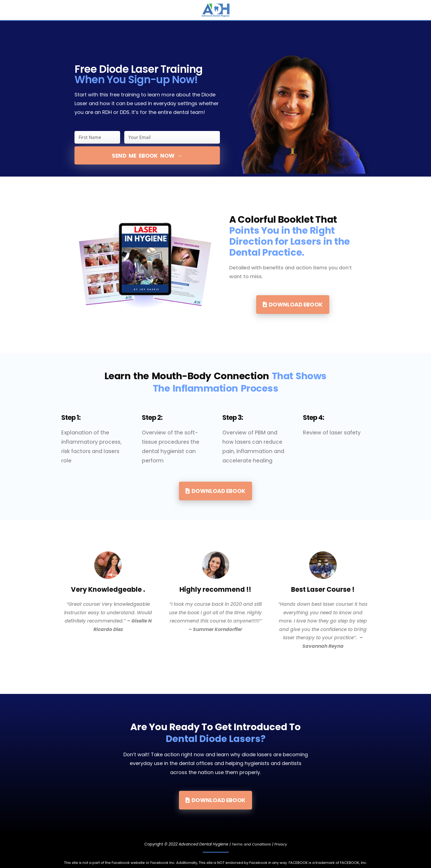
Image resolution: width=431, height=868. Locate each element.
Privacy (282, 844)
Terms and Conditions (251, 844)
